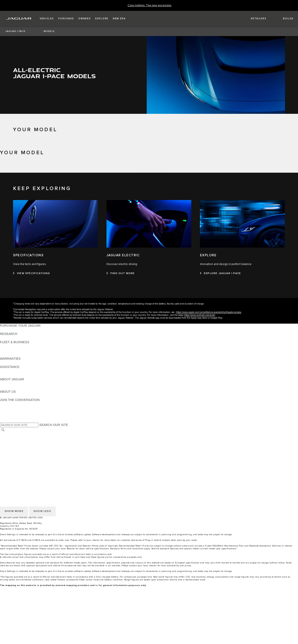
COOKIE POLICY (12, 463)
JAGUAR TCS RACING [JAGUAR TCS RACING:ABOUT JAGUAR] (16, 383)
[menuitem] (149, 604)
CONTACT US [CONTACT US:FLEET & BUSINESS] (10, 354)
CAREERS (7, 438)
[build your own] (149, 624)
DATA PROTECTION (14, 451)
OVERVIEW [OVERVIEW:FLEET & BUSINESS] (8, 346)
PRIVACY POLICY (13, 467)
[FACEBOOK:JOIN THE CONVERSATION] (10, 416)
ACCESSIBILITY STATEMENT (21, 459)
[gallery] (149, 633)
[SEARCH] (3, 430)
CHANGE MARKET (14, 434)
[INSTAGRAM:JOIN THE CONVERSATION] (11, 404)
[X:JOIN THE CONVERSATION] (3, 421)
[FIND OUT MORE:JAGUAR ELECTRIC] (121, 273)
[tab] (149, 166)
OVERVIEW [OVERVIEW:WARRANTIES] (8, 363)
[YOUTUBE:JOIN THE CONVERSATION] (9, 412)
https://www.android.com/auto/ (200, 315)
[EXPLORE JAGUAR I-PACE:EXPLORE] (220, 273)
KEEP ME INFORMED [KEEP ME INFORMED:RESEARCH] (16, 338)
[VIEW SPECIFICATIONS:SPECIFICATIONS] (32, 273)
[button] (47, 19)
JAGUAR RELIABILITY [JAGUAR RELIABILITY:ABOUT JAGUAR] (16, 387)
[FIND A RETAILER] (255, 19)
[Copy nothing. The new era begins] (150, 6)
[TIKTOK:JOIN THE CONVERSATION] (7, 408)
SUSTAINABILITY (12, 396)
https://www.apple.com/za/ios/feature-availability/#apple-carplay (208, 312)
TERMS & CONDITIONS (17, 442)
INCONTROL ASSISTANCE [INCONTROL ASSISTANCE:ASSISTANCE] (19, 375)
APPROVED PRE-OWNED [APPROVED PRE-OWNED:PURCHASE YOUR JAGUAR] (19, 330)
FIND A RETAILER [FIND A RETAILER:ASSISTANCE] (13, 371)
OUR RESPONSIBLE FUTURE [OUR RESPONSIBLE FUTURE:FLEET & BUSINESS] (22, 350)
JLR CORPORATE (13, 455)
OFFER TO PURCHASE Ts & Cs (23, 447)
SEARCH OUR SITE (54, 425)
